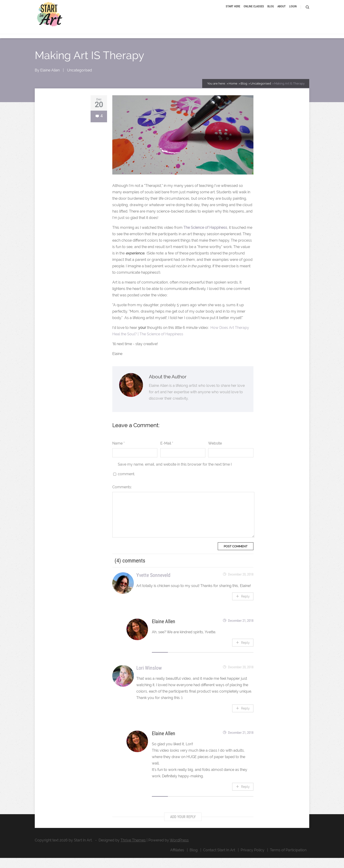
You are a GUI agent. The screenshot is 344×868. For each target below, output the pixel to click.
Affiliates (177, 860)
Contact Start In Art (219, 860)
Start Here (233, 12)
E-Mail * (167, 453)
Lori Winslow (149, 678)
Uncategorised (79, 80)
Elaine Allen (50, 80)
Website (215, 453)
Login (293, 12)
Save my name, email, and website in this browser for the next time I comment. (175, 479)
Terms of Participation (288, 860)
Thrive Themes (133, 850)
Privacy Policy (253, 860)
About (282, 12)
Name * (118, 453)
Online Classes (254, 12)
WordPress (179, 850)
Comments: (122, 497)
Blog (271, 12)
